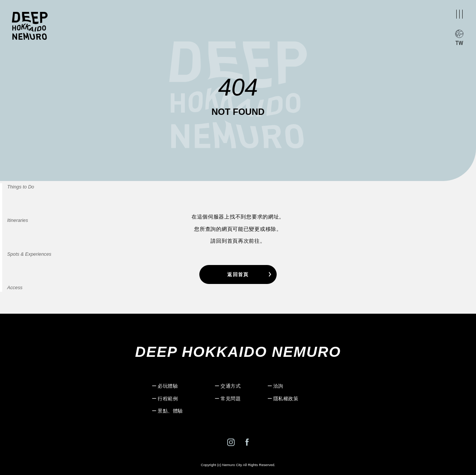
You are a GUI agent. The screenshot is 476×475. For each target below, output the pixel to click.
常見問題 (231, 399)
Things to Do (21, 187)
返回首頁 (238, 274)
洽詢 (278, 386)
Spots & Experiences (29, 254)
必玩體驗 (168, 386)
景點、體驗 (170, 411)
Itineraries (17, 221)
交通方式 (231, 386)
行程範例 (168, 399)
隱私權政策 (286, 399)
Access (15, 287)
